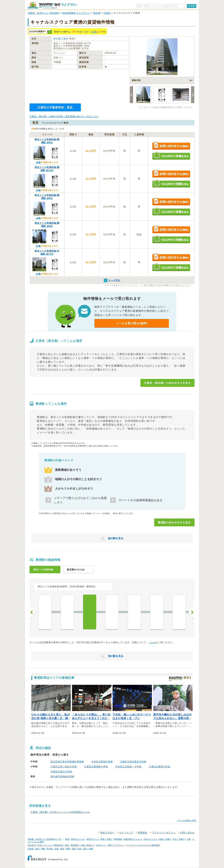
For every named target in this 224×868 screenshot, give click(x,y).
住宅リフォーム (44, 845)
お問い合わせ (187, 833)
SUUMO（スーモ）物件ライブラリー (53, 5)
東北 (37, 849)
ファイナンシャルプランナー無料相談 (143, 845)
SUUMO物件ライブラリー (76, 13)
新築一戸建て (165, 839)
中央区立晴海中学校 (102, 762)
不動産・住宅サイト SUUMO (43, 13)
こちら (152, 642)
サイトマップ (126, 833)
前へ (32, 612)
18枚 (38, 162)
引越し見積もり (88, 845)
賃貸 (94, 32)
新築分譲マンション (133, 839)
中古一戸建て (179, 839)
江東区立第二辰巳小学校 (64, 767)
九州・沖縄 (88, 849)
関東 (43, 849)
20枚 (38, 190)
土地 (189, 839)
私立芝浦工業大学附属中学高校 (67, 762)
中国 (79, 849)
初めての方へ (108, 833)
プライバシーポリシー (164, 833)
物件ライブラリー (116, 845)
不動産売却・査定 (61, 845)
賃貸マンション (78, 839)
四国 (74, 849)
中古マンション (151, 839)
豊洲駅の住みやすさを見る (174, 522)
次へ (192, 612)
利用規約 (143, 833)
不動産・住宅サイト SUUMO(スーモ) (45, 839)
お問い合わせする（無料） (171, 146)
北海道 (31, 849)
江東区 (107, 13)
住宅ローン (101, 845)
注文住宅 (32, 845)
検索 (193, 6)
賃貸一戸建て (107, 839)
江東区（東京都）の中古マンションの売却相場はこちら (60, 812)
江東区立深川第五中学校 (133, 762)
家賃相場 (118, 839)
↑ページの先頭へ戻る (187, 820)
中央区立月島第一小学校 (128, 767)
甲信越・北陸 (53, 849)
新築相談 (75, 845)
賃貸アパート (93, 839)
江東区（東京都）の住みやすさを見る (167, 383)
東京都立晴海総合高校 (63, 776)
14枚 (38, 274)
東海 (62, 849)
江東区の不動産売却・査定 (55, 107)
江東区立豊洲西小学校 (96, 767)
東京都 (97, 13)
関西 (68, 849)
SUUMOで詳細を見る (171, 156)
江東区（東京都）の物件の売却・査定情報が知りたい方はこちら (64, 116)
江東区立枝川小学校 (61, 772)
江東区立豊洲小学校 (160, 767)
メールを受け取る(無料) (132, 323)
